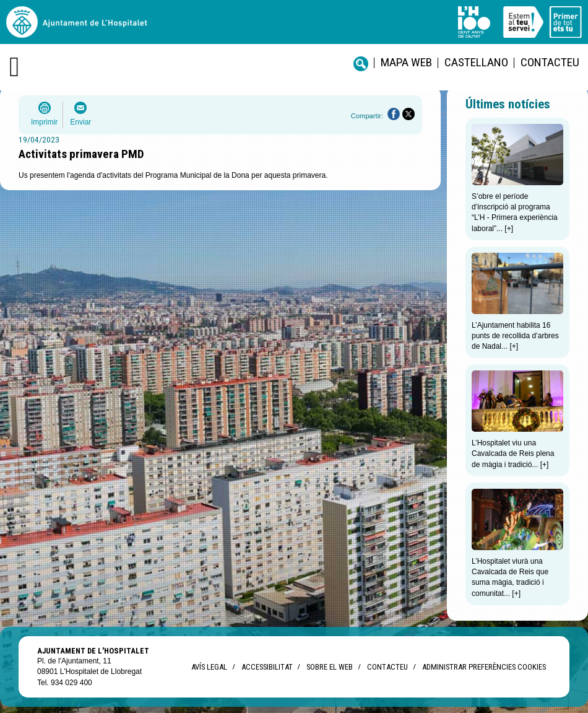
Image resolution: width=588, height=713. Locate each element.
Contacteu (550, 62)
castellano (476, 62)
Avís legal (209, 667)
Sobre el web (330, 667)
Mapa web (406, 62)
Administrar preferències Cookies (484, 667)
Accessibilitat (267, 667)
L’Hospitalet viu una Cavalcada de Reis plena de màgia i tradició (513, 454)
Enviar (80, 122)
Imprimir (44, 122)
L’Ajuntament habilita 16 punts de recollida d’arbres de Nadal (515, 336)
